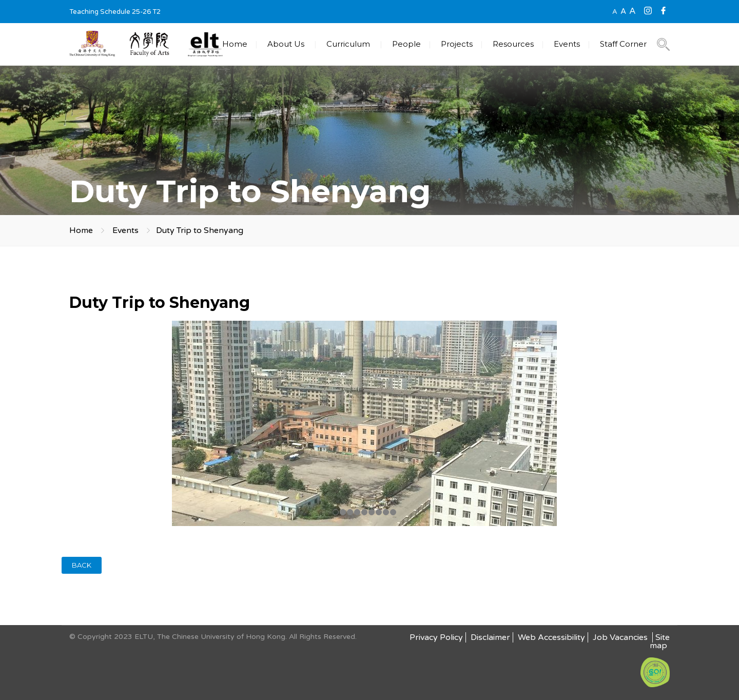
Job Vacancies (621, 637)
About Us (286, 44)
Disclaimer (490, 637)
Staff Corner (623, 44)
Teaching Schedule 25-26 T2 (115, 12)
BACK (82, 565)
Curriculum (348, 44)
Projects (457, 44)
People (406, 44)
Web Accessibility (551, 637)
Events (567, 44)
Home (235, 44)
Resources (513, 44)
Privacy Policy (436, 637)
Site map (660, 641)
